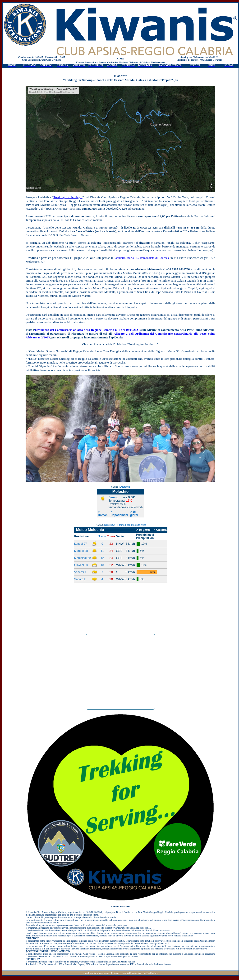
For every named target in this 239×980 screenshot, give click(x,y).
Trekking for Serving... (68, 197)
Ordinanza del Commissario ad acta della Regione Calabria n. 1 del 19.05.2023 (87, 330)
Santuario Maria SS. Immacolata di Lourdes (141, 258)
